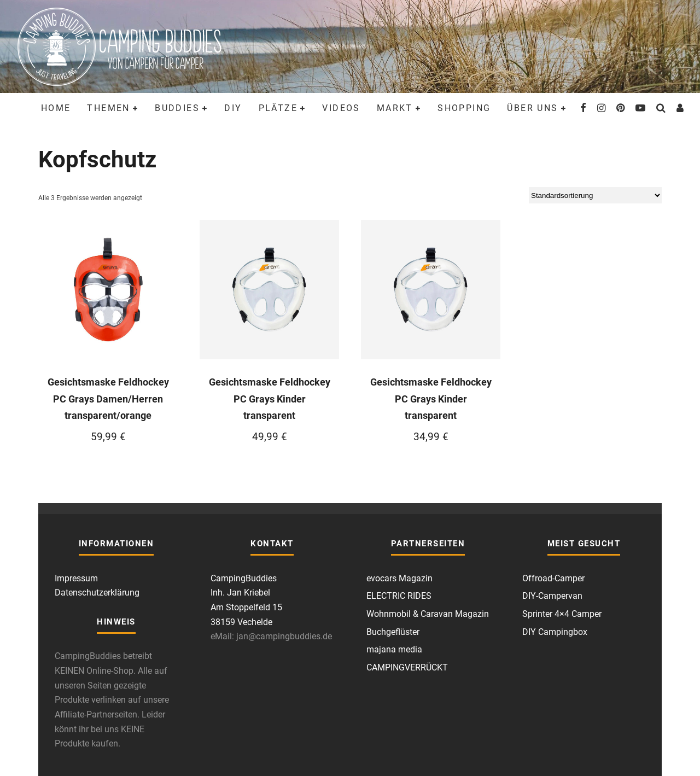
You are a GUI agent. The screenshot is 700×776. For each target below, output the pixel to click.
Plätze (278, 108)
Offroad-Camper (553, 578)
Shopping (464, 108)
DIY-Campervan (552, 596)
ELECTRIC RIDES (399, 596)
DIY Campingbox (555, 632)
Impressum (76, 578)
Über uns (532, 108)
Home (56, 108)
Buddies (177, 108)
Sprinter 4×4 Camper (562, 614)
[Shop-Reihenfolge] (595, 195)
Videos (341, 108)
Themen (108, 108)
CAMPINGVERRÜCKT (407, 667)
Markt (395, 108)
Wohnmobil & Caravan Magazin (428, 614)
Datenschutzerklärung (97, 593)
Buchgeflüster (393, 632)
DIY (233, 108)
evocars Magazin (399, 578)
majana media (394, 649)
